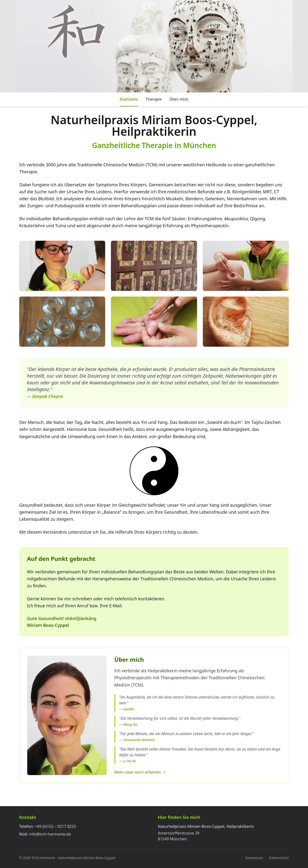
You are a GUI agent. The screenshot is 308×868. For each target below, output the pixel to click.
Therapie (154, 99)
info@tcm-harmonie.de (50, 834)
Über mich (179, 99)
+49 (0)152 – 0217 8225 (56, 826)
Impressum (254, 858)
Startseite (129, 99)
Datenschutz (279, 858)
